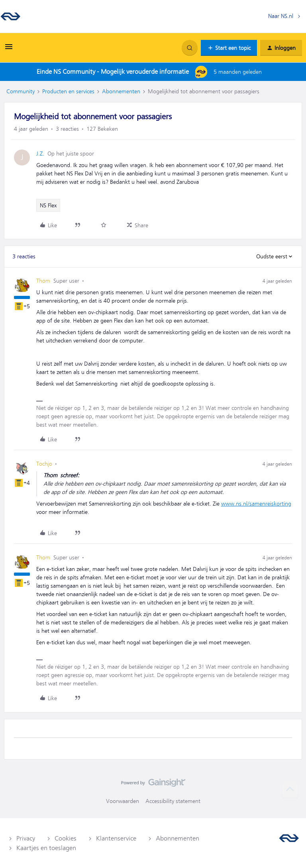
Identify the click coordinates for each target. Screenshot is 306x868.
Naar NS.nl (281, 16)
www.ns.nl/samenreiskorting (256, 504)
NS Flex (48, 205)
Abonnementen (121, 91)
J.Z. (40, 154)
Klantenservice (116, 838)
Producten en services (68, 91)
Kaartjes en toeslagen (46, 848)
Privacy (26, 838)
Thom (43, 281)
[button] (9, 49)
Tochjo (44, 464)
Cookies (66, 838)
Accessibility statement (173, 801)
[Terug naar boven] (290, 789)
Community (21, 91)
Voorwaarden (123, 801)
